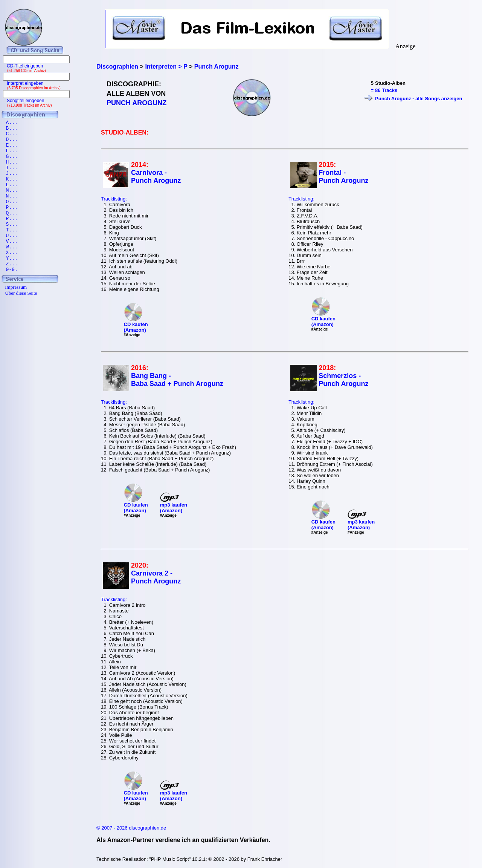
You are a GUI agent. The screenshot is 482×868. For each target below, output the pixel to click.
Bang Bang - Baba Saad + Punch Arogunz (177, 380)
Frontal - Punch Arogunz (343, 177)
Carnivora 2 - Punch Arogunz (156, 577)
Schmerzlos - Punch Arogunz (343, 380)
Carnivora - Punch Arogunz (156, 177)
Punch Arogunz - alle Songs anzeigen (419, 99)
